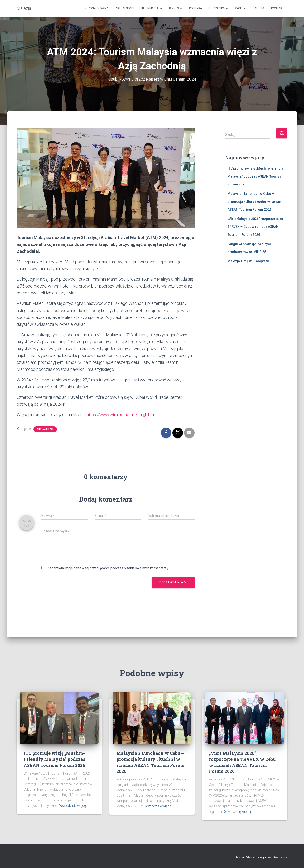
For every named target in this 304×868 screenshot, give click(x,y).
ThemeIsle (280, 857)
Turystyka (218, 8)
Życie (240, 8)
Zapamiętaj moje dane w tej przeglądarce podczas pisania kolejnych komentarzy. (108, 568)
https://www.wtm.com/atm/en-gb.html (122, 415)
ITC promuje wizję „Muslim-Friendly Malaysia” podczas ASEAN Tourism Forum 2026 (255, 176)
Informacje (152, 8)
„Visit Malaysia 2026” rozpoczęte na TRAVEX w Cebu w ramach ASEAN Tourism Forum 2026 (255, 227)
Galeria (258, 8)
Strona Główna (96, 8)
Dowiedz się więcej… (74, 806)
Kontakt (278, 8)
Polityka (195, 8)
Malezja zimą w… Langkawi (248, 261)
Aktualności (125, 8)
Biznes (176, 8)
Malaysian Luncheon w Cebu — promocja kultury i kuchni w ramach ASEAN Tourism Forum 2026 (255, 202)
